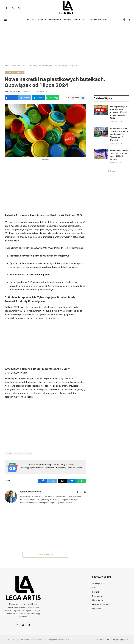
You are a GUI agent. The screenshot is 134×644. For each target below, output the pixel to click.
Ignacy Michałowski (12, 91)
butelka (9, 453)
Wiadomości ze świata (60, 20)
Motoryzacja (81, 20)
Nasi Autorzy (98, 596)
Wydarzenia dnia (99, 20)
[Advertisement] (67, 42)
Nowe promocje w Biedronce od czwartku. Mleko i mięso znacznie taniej (119, 112)
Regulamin (97, 609)
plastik (28, 453)
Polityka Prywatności (101, 604)
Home (7, 66)
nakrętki (19, 453)
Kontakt (95, 592)
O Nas (95, 588)
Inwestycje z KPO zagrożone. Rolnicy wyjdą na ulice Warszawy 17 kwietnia (119, 134)
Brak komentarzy (41, 91)
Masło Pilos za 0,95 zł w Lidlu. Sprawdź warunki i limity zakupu (119, 155)
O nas (107, 639)
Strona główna (98, 583)
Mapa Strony (98, 600)
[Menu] (6, 20)
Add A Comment (45, 555)
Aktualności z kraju (35, 20)
